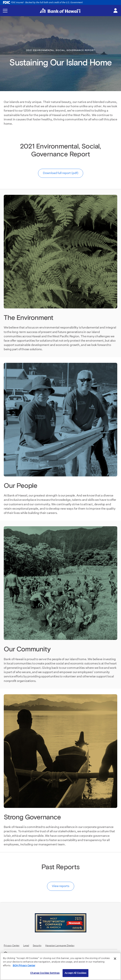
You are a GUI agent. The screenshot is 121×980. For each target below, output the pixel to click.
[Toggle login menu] (115, 11)
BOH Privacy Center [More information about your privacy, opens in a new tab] (24, 965)
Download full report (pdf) (61, 173)
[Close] (115, 959)
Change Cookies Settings (45, 973)
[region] (60, 966)
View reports (61, 886)
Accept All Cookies (75, 973)
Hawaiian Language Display (60, 945)
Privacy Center (12, 945)
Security (37, 945)
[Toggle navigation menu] (5, 11)
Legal (26, 945)
